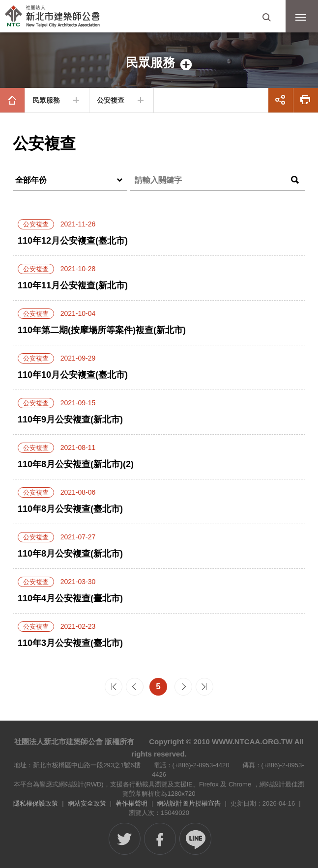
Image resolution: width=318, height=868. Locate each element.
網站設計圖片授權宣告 (189, 803)
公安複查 (111, 100)
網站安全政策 (87, 803)
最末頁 (204, 687)
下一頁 (183, 687)
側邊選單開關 (159, 63)
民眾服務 (46, 100)
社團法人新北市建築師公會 (57, 17)
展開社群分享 (281, 100)
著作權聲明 (131, 803)
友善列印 (306, 100)
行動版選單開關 (301, 19)
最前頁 (114, 687)
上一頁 (135, 687)
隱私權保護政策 (36, 803)
